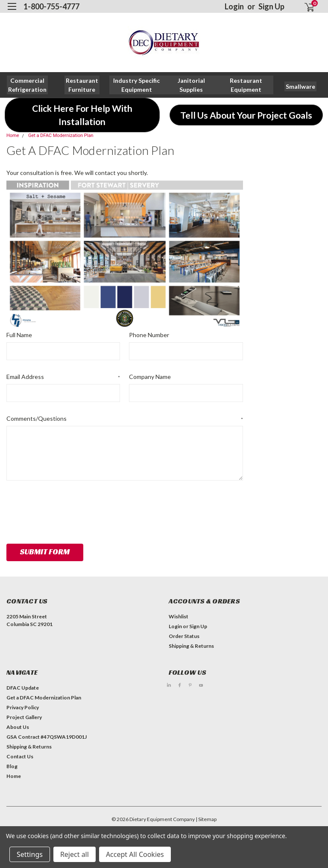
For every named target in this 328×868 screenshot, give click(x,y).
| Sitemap (206, 819)
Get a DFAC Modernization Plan (61, 135)
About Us (18, 727)
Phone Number (149, 335)
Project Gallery (24, 717)
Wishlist (179, 616)
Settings (30, 854)
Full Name (19, 335)
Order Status (184, 636)
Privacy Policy (23, 707)
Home (13, 135)
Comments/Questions (125, 419)
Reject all (75, 854)
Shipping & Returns (191, 646)
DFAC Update (23, 688)
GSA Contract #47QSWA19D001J (47, 737)
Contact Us (20, 756)
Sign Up (271, 6)
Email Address (63, 377)
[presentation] (71, 509)
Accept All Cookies (135, 854)
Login (234, 6)
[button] (82, 85)
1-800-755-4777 (51, 6)
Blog (12, 766)
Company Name (150, 377)
